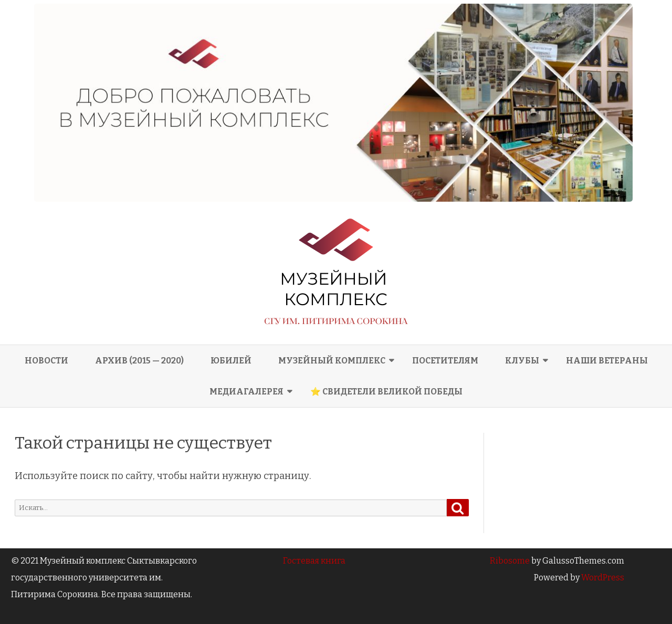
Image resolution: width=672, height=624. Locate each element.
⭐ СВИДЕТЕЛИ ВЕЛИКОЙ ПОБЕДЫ (386, 392)
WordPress (602, 578)
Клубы (522, 361)
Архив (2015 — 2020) (139, 361)
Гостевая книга (314, 561)
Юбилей (231, 361)
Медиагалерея (246, 392)
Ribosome (510, 561)
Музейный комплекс (332, 361)
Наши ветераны (607, 361)
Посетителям (445, 361)
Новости (46, 361)
